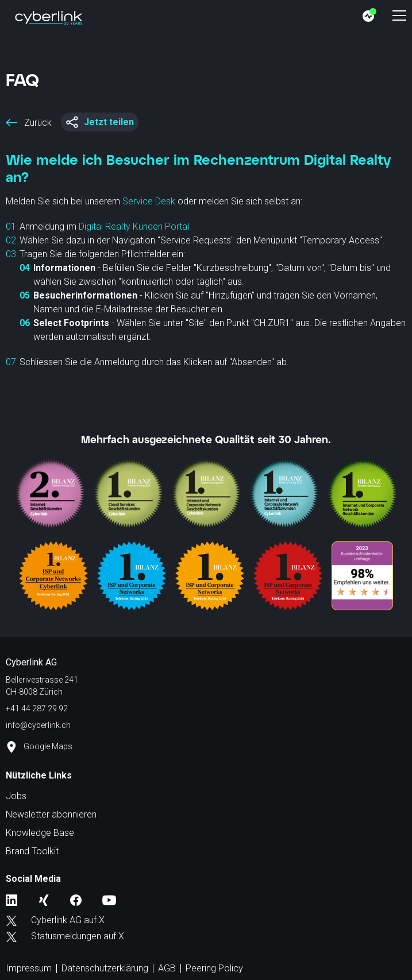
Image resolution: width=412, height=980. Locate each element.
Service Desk (149, 201)
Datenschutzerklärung (105, 968)
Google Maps (39, 747)
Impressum (29, 968)
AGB (167, 968)
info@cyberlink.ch (38, 725)
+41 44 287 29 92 (37, 708)
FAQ (22, 79)
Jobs (16, 796)
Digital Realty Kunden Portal (134, 226)
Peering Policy (214, 968)
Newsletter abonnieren (51, 814)
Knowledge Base (40, 833)
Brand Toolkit (32, 851)
